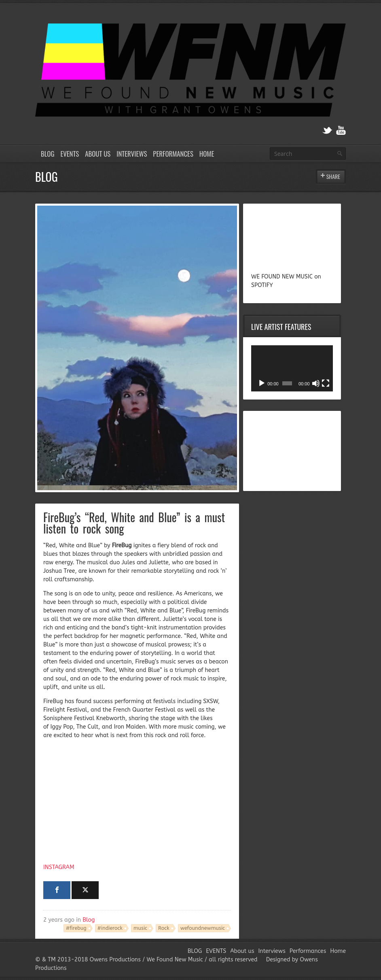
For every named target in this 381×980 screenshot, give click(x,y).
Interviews (132, 154)
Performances (173, 154)
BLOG (48, 154)
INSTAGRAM (59, 867)
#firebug (76, 928)
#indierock (110, 928)
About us (98, 154)
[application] (292, 368)
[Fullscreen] (326, 383)
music (140, 928)
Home (207, 154)
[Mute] (316, 383)
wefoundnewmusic (203, 928)
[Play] (262, 383)
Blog (89, 920)
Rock (164, 928)
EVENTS (70, 154)
